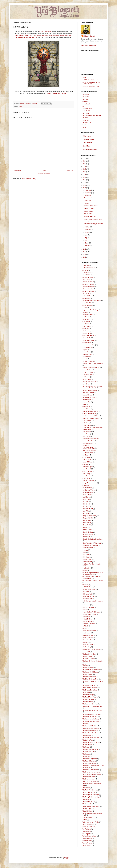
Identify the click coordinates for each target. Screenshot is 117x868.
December (88, 190)
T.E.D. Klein (86, 652)
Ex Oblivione (86, 384)
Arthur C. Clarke (87, 296)
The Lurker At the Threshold (91, 738)
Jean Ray (85, 464)
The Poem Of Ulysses (89, 761)
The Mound (86, 747)
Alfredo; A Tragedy (88, 284)
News (20, 106)
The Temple (86, 788)
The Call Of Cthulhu (88, 659)
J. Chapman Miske (88, 453)
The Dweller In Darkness (90, 688)
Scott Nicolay (86, 633)
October (87, 227)
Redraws (85, 610)
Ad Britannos (86, 275)
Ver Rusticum (87, 829)
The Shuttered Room (89, 779)
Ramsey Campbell (88, 607)
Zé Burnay (69, 35)
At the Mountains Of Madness (92, 301)
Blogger (67, 858)
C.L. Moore (86, 324)
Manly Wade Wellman (89, 516)
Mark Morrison (87, 520)
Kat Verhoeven (47, 35)
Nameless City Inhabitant (90, 545)
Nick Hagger (86, 557)
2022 (85, 166)
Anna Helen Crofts (88, 291)
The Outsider (86, 756)
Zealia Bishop (87, 845)
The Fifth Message (88, 695)
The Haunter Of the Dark (90, 704)
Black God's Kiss (88, 315)
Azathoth (85, 308)
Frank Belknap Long (89, 397)
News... (86, 203)
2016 (85, 182)
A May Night (86, 266)
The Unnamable (87, 804)
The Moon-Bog (87, 745)
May (86, 238)
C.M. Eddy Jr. (87, 326)
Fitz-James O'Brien (88, 393)
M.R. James (86, 513)
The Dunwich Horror (89, 685)
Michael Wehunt (87, 530)
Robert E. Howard (88, 619)
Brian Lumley (86, 319)
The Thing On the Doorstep (91, 797)
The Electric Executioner (90, 690)
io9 (83, 106)
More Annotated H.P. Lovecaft (92, 543)
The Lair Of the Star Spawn (91, 733)
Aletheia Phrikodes (88, 282)
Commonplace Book (89, 345)
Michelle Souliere (88, 532)
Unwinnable (86, 125)
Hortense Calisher (88, 443)
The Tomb (86, 799)
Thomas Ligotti (87, 809)
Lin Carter (86, 502)
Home (44, 170)
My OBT (85, 118)
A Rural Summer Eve (89, 268)
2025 (85, 158)
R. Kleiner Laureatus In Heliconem (93, 601)
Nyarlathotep (86, 568)
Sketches (85, 642)
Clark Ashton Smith (88, 340)
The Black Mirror (88, 656)
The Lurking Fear (88, 740)
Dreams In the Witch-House (91, 368)
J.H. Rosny (86, 455)
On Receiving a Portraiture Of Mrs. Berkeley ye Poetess (93, 574)
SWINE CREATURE (90, 217)
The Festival (86, 692)
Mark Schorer (87, 523)
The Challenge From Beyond (91, 670)
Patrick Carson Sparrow (90, 589)
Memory (85, 527)
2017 (85, 180)
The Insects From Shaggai (91, 728)
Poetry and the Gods (89, 596)
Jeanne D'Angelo (59, 35)
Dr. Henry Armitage (88, 361)
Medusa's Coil (87, 525)
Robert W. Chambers (89, 624)
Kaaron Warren (87, 488)
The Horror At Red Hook (90, 717)
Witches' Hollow (87, 843)
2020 (85, 172)
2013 (85, 249)
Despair (85, 359)
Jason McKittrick (87, 462)
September (88, 230)
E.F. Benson (86, 377)
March (87, 243)
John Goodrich (87, 476)
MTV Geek (86, 113)
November (88, 193)
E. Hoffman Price (88, 375)
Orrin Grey (86, 585)
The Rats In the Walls (89, 763)
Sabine (85, 628)
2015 (85, 185)
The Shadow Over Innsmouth (91, 772)
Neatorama (86, 120)
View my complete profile (88, 45)
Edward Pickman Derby (90, 382)
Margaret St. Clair (88, 518)
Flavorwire (86, 99)
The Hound (86, 724)
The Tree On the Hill (89, 802)
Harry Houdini (87, 432)
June (86, 235)
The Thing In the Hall (89, 792)
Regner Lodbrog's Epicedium (91, 612)
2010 (85, 257)
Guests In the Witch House (91, 418)
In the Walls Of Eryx (89, 448)
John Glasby (86, 474)
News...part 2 (88, 201)
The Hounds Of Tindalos (90, 726)
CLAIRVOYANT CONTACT (91, 86)
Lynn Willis (86, 511)
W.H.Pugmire (87, 834)
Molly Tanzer (86, 537)
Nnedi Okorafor (87, 562)
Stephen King (87, 647)
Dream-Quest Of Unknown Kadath (93, 364)
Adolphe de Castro (88, 277)
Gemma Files (87, 402)
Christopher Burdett (88, 336)
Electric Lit (86, 97)
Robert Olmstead (88, 621)
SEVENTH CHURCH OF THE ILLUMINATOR (92, 83)
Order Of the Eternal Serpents (57, 94)
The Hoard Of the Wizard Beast (92, 710)
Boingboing (86, 95)
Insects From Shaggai (89, 450)
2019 (85, 174)
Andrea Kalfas (21, 37)
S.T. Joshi (85, 626)
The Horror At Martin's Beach (91, 714)
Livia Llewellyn (87, 504)
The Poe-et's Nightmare (90, 759)
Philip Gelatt (86, 592)
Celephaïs (86, 329)
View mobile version (44, 174)
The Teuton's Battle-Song (90, 790)
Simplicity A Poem (88, 640)
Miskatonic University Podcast (92, 116)
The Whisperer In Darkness (91, 806)
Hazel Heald (86, 434)
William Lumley (87, 841)
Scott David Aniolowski (89, 631)
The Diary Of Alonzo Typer (91, 679)
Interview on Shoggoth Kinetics (94, 224)
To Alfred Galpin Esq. (89, 817)
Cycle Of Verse (87, 347)
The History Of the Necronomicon (93, 706)
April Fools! (86, 294)
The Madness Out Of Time (91, 742)
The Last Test (87, 735)
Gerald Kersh (87, 409)
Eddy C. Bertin (87, 379)
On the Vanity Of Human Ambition (93, 581)
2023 (85, 164)
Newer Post (17, 170)
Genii (84, 404)
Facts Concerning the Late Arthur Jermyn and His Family (93, 387)
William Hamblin (87, 838)
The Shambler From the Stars (92, 774)
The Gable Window (88, 699)
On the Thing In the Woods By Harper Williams (92, 577)
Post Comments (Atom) (29, 179)
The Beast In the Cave (89, 654)
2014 (85, 188)
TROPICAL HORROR (91, 206)
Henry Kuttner (87, 436)
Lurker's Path (86, 111)
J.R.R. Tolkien (87, 457)
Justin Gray (86, 485)
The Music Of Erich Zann (90, 749)
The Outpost (86, 754)
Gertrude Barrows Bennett (90, 411)
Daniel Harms (87, 352)
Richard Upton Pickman (90, 614)
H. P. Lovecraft (87, 421)
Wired (84, 127)
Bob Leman (86, 317)
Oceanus (85, 570)
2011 (85, 254)
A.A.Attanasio (87, 273)
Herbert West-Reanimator (90, 439)
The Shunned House (89, 777)
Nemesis (85, 550)
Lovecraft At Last (88, 509)
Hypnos (85, 446)
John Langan (86, 478)
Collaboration (87, 343)
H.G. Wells (86, 423)
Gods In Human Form (89, 414)
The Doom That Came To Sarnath (93, 681)
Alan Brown (28, 35)
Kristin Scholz (87, 495)
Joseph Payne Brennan (90, 483)
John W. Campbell (88, 481)
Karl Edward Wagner (89, 490)
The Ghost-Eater (88, 702)
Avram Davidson (88, 305)
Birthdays (85, 312)
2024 (85, 161)
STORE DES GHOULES (90, 80)
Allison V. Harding (88, 289)
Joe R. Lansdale (87, 471)
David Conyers (87, 354)
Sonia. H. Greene (88, 645)
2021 (85, 169)
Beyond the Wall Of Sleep (90, 310)
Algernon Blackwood (89, 287)
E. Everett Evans (88, 372)
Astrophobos (86, 298)
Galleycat (85, 102)
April (86, 240)
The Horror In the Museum (91, 721)
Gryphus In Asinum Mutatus (91, 416)
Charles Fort (86, 331)
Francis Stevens (87, 395)
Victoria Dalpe (87, 831)
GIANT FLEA (88, 214)
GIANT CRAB (88, 211)
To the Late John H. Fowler (91, 822)
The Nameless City (88, 752)
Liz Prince (86, 506)
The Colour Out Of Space (90, 672)
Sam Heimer (37, 35)
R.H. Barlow (86, 605)
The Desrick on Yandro (89, 677)
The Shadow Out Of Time (90, 770)
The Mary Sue (87, 123)
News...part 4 (88, 195)
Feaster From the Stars (90, 390)
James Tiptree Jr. (88, 460)
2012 (85, 252)
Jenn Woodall (19, 35)
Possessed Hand (88, 599)
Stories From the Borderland (91, 649)
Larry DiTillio (86, 499)
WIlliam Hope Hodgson (90, 836)
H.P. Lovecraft (87, 425)
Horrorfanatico (87, 104)
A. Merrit (85, 270)
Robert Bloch (86, 617)
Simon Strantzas (88, 638)
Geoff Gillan (86, 407)
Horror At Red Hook (88, 441)
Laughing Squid (87, 109)
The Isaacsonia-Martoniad (90, 731)
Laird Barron (87, 146)
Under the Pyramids (89, 827)
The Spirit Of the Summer (90, 781)
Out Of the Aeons (88, 587)
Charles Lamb (87, 333)
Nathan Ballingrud (88, 548)
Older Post (70, 170)
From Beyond (87, 400)
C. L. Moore (86, 322)
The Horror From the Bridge (91, 719)
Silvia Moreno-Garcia (89, 635)
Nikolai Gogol (87, 559)
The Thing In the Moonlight (91, 795)
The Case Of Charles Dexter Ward (93, 661)
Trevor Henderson (45, 31)
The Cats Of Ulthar (88, 667)
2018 (85, 177)
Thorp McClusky (87, 811)
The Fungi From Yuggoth (90, 697)
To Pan (85, 820)
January (87, 246)
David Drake (86, 357)
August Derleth (87, 303)
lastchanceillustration (90, 149)
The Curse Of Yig (88, 674)
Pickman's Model (88, 594)
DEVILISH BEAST (90, 209)
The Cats (85, 665)
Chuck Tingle (86, 338)
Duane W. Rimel (87, 370)
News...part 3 (88, 198)
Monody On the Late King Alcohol (93, 539)
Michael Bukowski (89, 36)
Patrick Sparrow (32, 37)
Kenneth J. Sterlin (88, 492)
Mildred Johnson (88, 534)
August (87, 232)
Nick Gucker (86, 555)
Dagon (84, 350)
